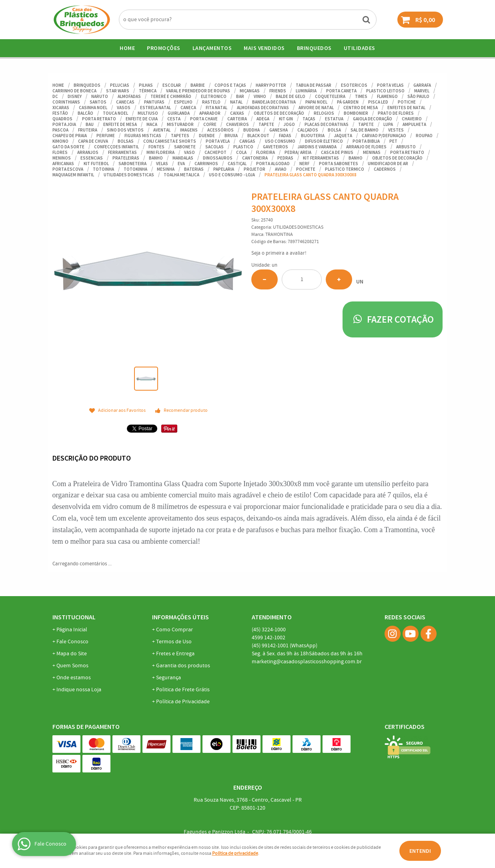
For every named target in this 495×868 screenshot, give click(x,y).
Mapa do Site (72, 654)
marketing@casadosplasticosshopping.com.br (307, 662)
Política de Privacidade (183, 702)
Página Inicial (72, 630)
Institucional (74, 617)
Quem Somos (72, 666)
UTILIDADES (360, 48)
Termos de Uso (174, 642)
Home (127, 48)
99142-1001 (285, 646)
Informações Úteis (180, 617)
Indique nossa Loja (79, 690)
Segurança (168, 678)
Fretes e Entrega (175, 654)
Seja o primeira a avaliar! (279, 253)
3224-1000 (269, 630)
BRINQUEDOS (314, 48)
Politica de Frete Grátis (183, 690)
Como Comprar (174, 630)
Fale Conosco (72, 642)
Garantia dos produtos (183, 666)
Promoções (164, 48)
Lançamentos (212, 48)
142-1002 (269, 638)
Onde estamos (74, 678)
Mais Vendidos (264, 48)
